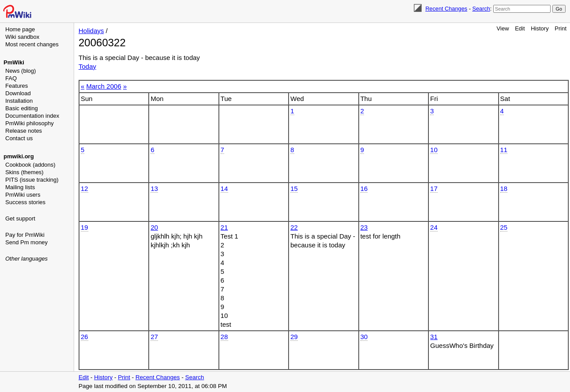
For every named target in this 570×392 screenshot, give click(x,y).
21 (224, 227)
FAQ (11, 78)
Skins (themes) (24, 172)
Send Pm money (26, 242)
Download (18, 93)
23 (364, 227)
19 (84, 227)
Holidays (91, 31)
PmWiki (14, 62)
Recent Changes (446, 9)
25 (504, 227)
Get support (20, 218)
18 (504, 189)
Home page (20, 29)
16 (364, 189)
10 (434, 150)
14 (224, 189)
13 (154, 189)
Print (561, 28)
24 (434, 227)
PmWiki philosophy (30, 123)
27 (154, 337)
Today (87, 66)
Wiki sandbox (22, 37)
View (503, 28)
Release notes (24, 131)
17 (434, 189)
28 (224, 337)
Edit (520, 28)
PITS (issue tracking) (32, 180)
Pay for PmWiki (25, 235)
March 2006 (104, 86)
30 (364, 337)
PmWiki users (23, 195)
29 (294, 337)
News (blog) (21, 71)
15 (294, 189)
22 (294, 227)
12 (84, 189)
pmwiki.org (19, 156)
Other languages (26, 259)
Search (481, 9)
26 (84, 337)
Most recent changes (32, 44)
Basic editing (22, 108)
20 (154, 227)
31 (434, 337)
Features (17, 86)
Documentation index (32, 116)
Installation (19, 101)
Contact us (19, 138)
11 (504, 150)
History (540, 28)
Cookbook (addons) (30, 165)
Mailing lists (20, 187)
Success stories (25, 202)
